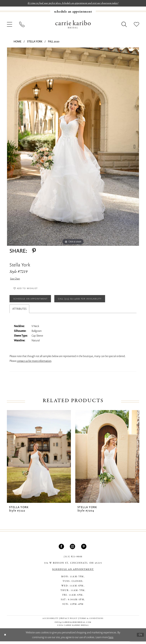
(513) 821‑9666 (73, 560)
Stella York (35, 42)
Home (17, 42)
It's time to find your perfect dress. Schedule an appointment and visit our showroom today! (73, 3)
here (111, 640)
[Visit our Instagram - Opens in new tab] (73, 549)
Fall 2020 (54, 42)
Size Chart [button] (16, 279)
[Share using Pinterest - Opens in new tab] (34, 251)
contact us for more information (34, 364)
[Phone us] (22, 25)
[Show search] (124, 25)
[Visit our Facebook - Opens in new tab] (62, 549)
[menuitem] (73, 12)
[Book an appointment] (73, 12)
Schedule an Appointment (33, 301)
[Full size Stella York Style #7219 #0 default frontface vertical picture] (73, 147)
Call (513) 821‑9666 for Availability (89, 301)
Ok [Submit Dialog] (140, 637)
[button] (10, 25)
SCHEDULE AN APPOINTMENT (73, 572)
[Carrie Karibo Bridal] (73, 25)
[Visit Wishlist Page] (136, 25)
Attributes (19, 311)
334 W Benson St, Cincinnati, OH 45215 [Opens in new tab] (73, 566)
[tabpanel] (73, 147)
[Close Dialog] (5, 638)
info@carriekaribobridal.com (73, 625)
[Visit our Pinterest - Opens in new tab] (84, 549)
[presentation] (39, 459)
